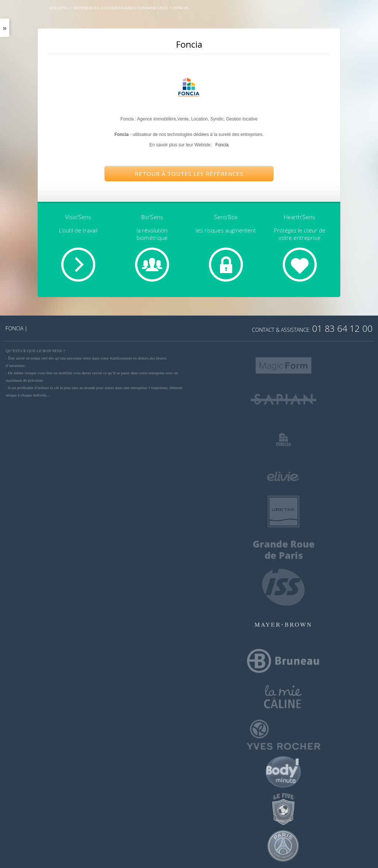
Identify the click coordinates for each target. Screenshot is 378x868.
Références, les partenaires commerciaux (121, 8)
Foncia (222, 145)
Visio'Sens (78, 217)
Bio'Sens (152, 217)
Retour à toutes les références (189, 174)
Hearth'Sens (300, 217)
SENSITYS (58, 8)
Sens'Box (226, 217)
